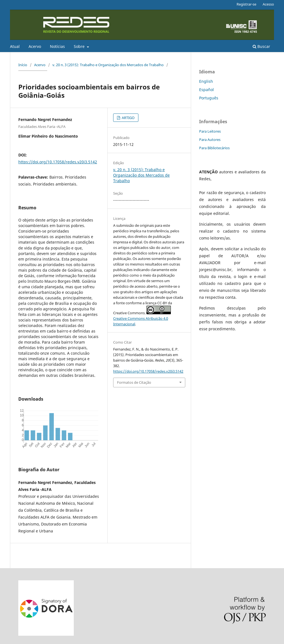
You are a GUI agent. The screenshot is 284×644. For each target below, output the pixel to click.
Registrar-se (246, 4)
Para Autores (210, 140)
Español (206, 90)
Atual (15, 46)
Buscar (261, 46)
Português (209, 98)
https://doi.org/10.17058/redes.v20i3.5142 (58, 162)
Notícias (57, 46)
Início (23, 65)
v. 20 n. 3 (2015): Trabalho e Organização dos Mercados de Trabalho (108, 65)
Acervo (35, 46)
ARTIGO (128, 118)
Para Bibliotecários (214, 148)
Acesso (268, 4)
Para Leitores (210, 131)
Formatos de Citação (134, 382)
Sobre (80, 46)
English (206, 81)
